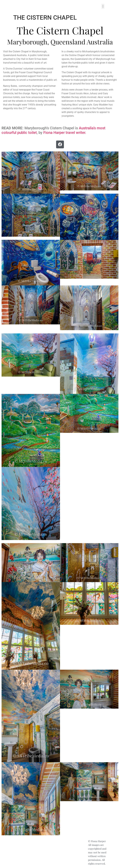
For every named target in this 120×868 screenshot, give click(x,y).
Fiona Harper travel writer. (65, 133)
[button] (103, 6)
